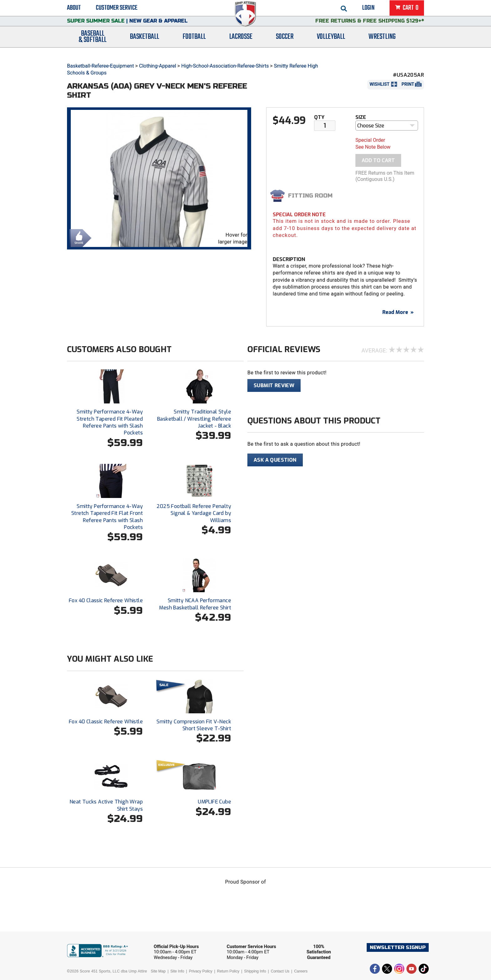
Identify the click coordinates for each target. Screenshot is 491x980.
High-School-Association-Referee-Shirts (225, 66)
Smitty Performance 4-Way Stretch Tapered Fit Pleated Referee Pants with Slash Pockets (110, 422)
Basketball (145, 45)
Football (194, 45)
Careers (301, 971)
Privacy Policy (201, 971)
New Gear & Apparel (158, 26)
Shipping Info (255, 971)
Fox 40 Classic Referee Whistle (106, 600)
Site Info (177, 971)
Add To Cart (378, 160)
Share (79, 237)
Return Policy (228, 971)
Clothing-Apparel (158, 66)
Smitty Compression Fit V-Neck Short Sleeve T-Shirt (194, 725)
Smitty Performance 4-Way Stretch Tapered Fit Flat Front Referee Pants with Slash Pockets (107, 517)
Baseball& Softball (93, 45)
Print (408, 84)
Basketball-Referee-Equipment (101, 66)
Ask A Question (275, 460)
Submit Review (274, 385)
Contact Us (280, 971)
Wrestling (382, 45)
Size (361, 117)
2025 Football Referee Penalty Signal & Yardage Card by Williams (194, 513)
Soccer (285, 45)
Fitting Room (310, 196)
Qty (319, 117)
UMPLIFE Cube (214, 802)
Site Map (158, 971)
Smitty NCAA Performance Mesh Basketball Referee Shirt (195, 604)
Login (368, 9)
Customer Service (117, 9)
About (74, 9)
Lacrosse (241, 45)
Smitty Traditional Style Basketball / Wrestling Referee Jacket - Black (194, 419)
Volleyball (331, 45)
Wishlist (380, 84)
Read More (398, 312)
